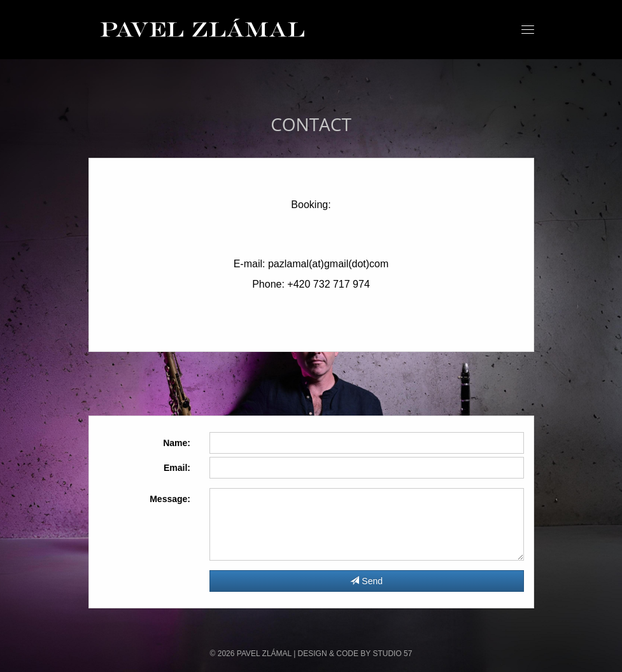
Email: (177, 468)
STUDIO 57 (392, 654)
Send (366, 581)
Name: (177, 443)
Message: (170, 499)
